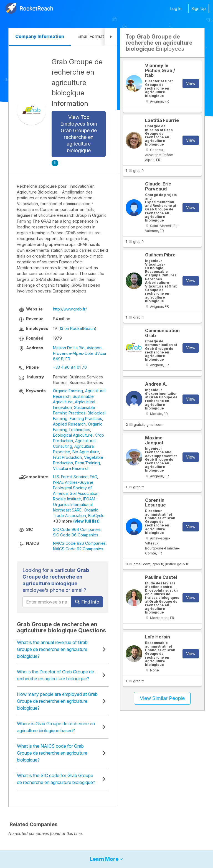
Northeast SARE (67, 510)
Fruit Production (67, 457)
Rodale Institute (67, 499)
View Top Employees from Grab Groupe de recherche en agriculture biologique (79, 134)
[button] (111, 37)
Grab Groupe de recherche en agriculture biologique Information (77, 83)
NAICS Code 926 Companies (79, 543)
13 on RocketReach (77, 328)
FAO (93, 477)
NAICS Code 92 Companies (78, 549)
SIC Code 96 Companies (76, 535)
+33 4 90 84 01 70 (70, 367)
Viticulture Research (71, 468)
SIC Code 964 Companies (77, 529)
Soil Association (84, 493)
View (191, 83)
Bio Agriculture (86, 452)
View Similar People (162, 698)
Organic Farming (68, 391)
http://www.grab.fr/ (70, 309)
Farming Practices (86, 418)
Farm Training (88, 463)
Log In (176, 8)
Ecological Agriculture (73, 435)
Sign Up (199, 8)
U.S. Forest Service (70, 477)
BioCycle (96, 516)
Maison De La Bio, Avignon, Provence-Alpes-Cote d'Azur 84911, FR (80, 353)
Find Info (87, 602)
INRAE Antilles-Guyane (73, 482)
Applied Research (69, 424)
